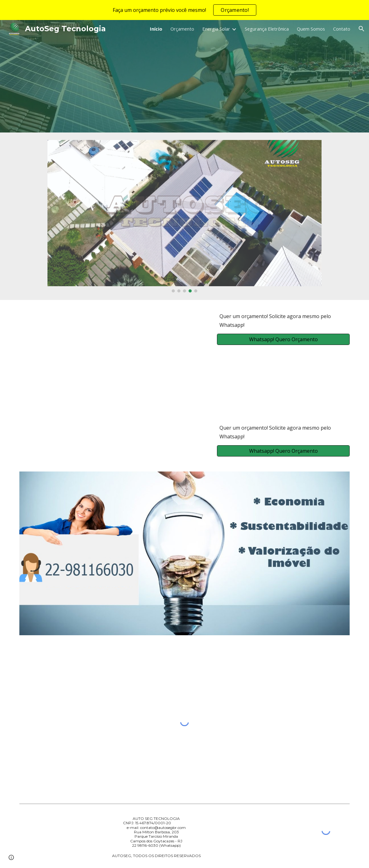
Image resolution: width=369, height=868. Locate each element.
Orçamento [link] (182, 29)
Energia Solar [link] (216, 29)
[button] (362, 29)
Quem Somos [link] (311, 29)
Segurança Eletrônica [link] (267, 29)
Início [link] (156, 29)
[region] (184, 10)
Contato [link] (342, 29)
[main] (283, 321)
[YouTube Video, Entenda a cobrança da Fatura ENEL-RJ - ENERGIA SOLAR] (114, 356)
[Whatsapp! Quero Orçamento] (283, 339)
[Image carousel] (184, 216)
